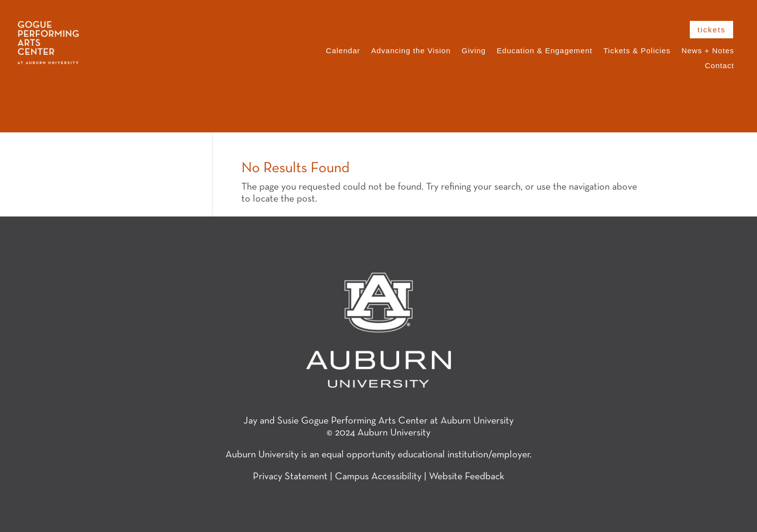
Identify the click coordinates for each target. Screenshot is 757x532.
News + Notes (708, 51)
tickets (711, 30)
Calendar (343, 51)
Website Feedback (467, 477)
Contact (719, 66)
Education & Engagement (544, 51)
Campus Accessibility (378, 477)
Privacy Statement (290, 477)
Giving (474, 51)
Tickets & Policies (637, 51)
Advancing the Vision (411, 51)
